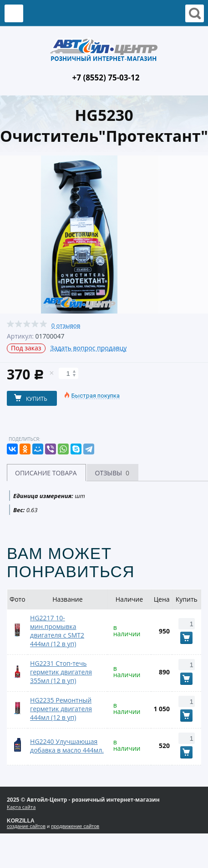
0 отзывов (66, 326)
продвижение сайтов (75, 826)
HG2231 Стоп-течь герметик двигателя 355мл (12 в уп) (61, 672)
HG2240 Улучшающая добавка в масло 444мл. (67, 746)
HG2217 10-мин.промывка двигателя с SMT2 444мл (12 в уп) (57, 631)
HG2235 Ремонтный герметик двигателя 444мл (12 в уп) (61, 709)
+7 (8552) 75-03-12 (106, 77)
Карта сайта (21, 807)
